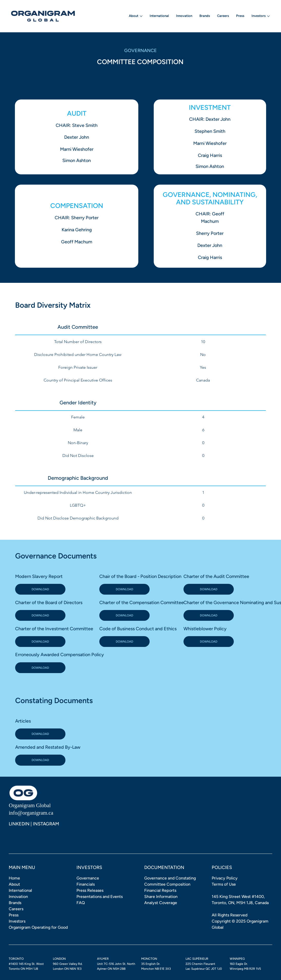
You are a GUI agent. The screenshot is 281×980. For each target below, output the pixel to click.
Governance (88, 878)
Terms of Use (224, 884)
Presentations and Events (100, 897)
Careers (16, 909)
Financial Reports (160, 890)
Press (14, 915)
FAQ (81, 903)
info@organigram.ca (31, 813)
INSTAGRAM (46, 824)
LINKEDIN (19, 824)
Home (14, 878)
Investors (17, 921)
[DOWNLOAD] (40, 589)
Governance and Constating (170, 878)
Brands (15, 903)
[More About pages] (141, 16)
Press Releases (90, 890)
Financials (86, 884)
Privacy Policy (225, 878)
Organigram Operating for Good (38, 927)
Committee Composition (167, 884)
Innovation (18, 897)
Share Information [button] (161, 897)
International (20, 890)
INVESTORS (89, 867)
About (14, 884)
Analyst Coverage (161, 903)
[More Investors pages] (268, 16)
